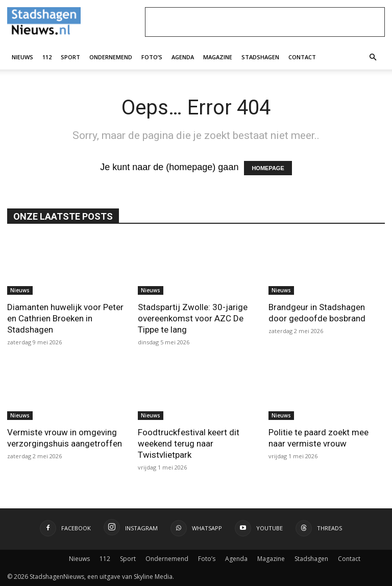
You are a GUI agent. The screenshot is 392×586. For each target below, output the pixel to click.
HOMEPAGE (268, 168)
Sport (70, 57)
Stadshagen (260, 57)
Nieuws (22, 57)
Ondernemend (111, 57)
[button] (373, 57)
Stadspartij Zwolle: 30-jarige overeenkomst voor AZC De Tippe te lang (193, 318)
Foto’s (152, 57)
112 (47, 57)
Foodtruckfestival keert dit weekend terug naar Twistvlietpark (189, 443)
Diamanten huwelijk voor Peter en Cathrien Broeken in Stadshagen (65, 318)
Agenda (183, 57)
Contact (302, 57)
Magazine (218, 57)
